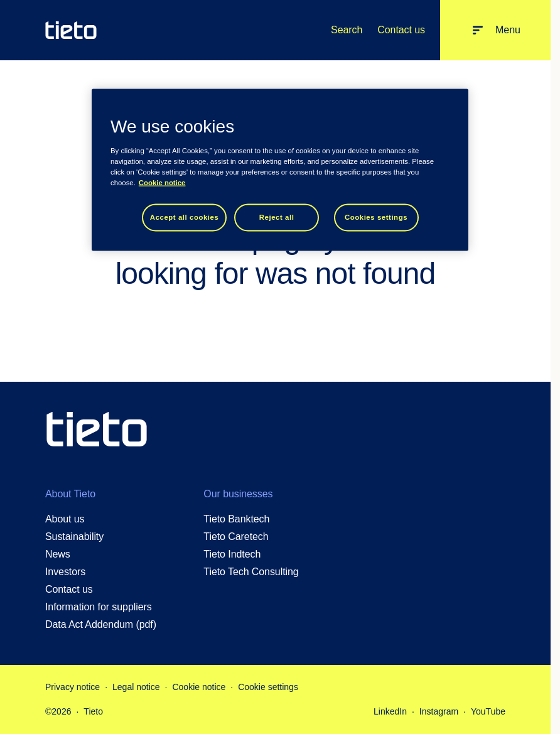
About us (65, 519)
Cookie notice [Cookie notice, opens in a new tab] (162, 182)
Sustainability (74, 537)
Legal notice (136, 687)
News (58, 554)
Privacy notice (73, 687)
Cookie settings (268, 687)
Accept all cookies (185, 217)
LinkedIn (390, 711)
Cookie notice (199, 687)
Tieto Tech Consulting (251, 572)
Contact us (401, 30)
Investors (65, 572)
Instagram (439, 711)
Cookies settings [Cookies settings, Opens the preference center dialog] (376, 217)
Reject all (277, 217)
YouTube (488, 711)
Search (347, 30)
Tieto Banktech (236, 519)
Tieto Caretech (236, 537)
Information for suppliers (99, 607)
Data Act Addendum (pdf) (101, 624)
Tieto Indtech (232, 554)
